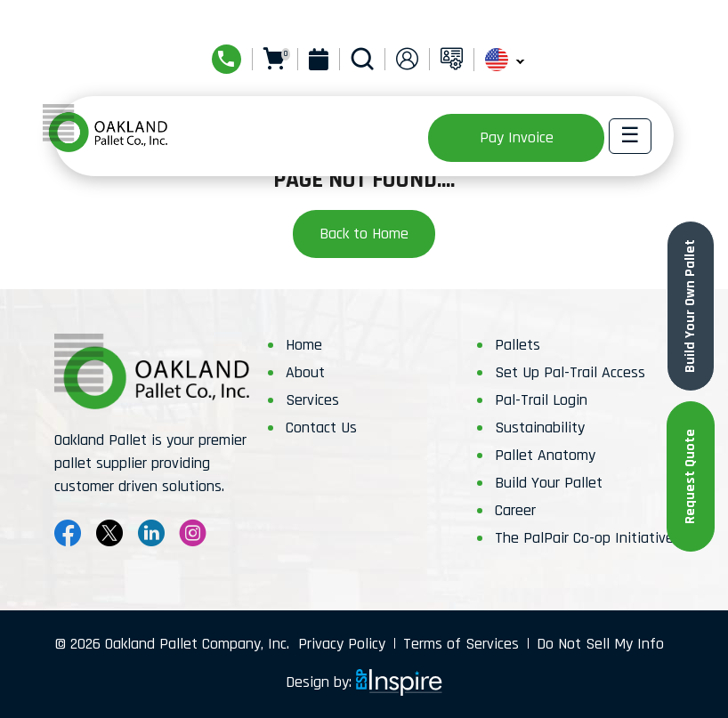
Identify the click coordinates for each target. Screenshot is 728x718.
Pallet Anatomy (545, 455)
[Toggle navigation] (630, 136)
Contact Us (321, 428)
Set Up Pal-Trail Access (570, 372)
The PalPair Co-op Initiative (584, 538)
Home (304, 345)
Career (515, 510)
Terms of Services (461, 644)
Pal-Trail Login (541, 400)
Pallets (518, 345)
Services (312, 400)
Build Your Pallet (549, 483)
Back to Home (364, 234)
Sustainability (540, 428)
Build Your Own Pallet (690, 306)
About (305, 372)
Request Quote (690, 476)
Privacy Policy (342, 644)
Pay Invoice (517, 137)
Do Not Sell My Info (600, 644)
